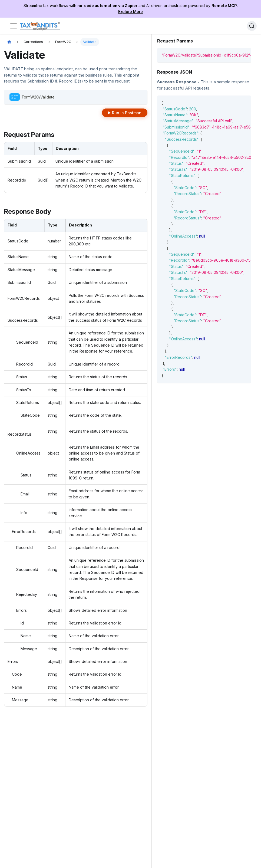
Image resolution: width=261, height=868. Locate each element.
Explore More (130, 11)
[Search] (252, 26)
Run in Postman (127, 113)
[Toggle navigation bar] (14, 26)
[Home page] (9, 42)
